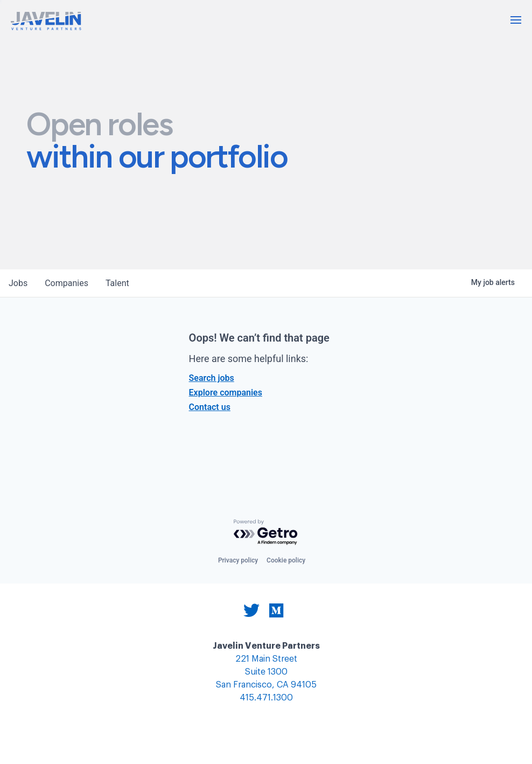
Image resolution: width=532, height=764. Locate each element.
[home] (46, 21)
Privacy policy (238, 560)
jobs (18, 283)
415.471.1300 (266, 698)
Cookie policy (286, 560)
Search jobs (212, 378)
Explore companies (226, 393)
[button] (516, 20)
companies (66, 283)
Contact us (210, 407)
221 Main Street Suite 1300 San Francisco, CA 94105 (266, 672)
